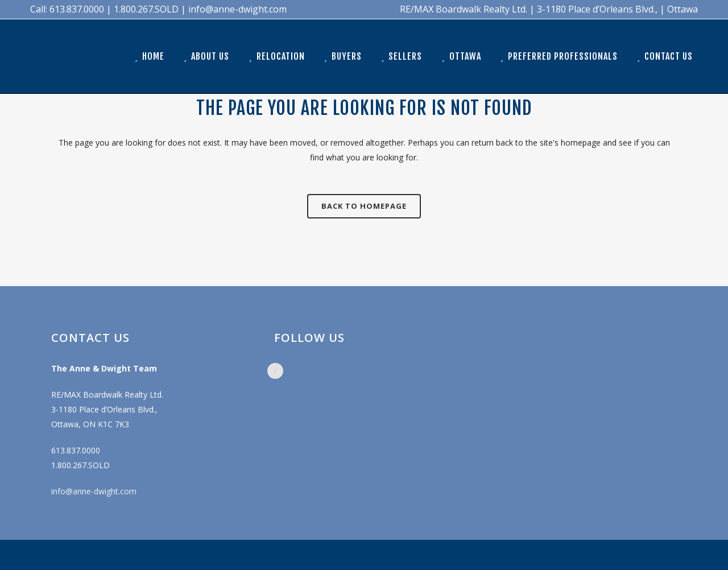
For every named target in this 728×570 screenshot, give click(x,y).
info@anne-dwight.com (94, 491)
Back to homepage (364, 206)
